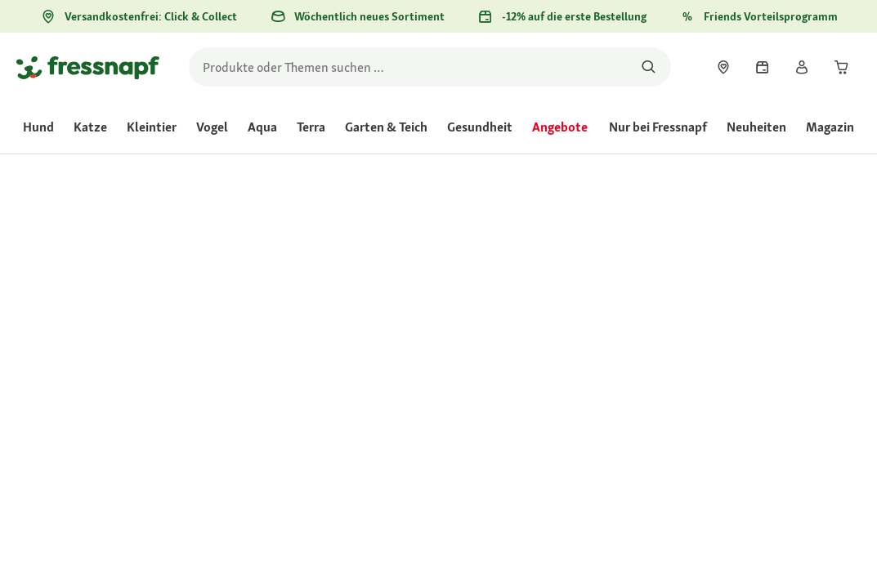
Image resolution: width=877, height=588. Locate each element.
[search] (430, 67)
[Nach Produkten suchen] (649, 67)
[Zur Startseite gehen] (88, 67)
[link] (723, 67)
